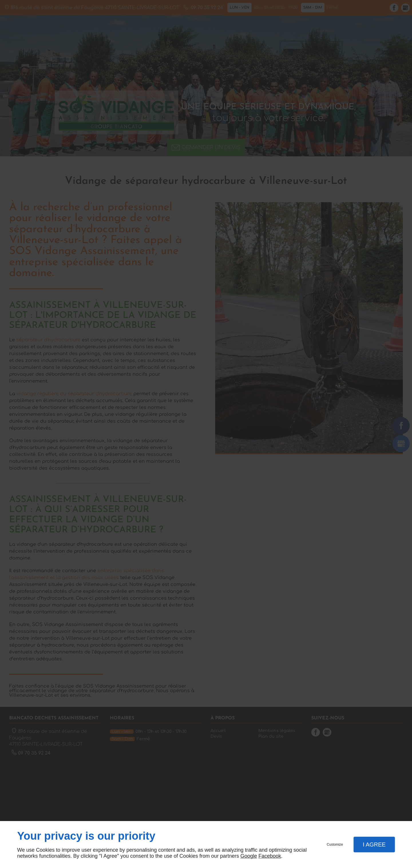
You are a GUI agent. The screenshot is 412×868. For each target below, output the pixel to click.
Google (249, 856)
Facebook (270, 856)
